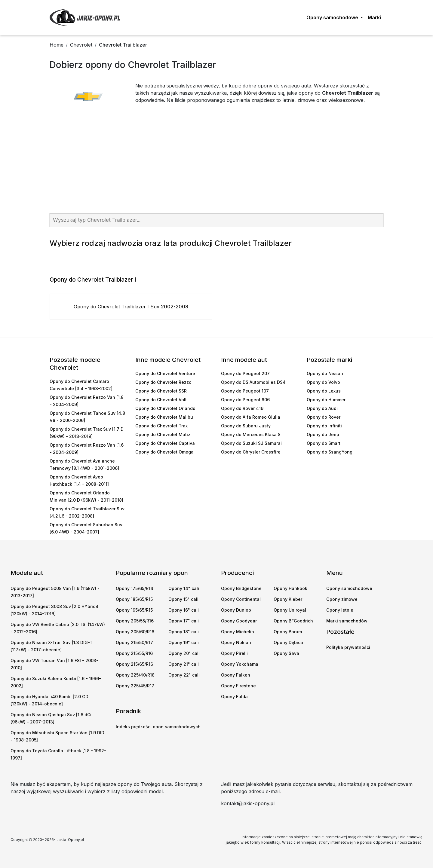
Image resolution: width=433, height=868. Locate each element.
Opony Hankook (290, 588)
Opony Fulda (234, 697)
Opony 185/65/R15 (134, 599)
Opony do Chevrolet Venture (165, 373)
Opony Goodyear (239, 621)
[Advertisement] (216, 162)
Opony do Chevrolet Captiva (165, 443)
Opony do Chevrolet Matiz (163, 434)
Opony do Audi (322, 408)
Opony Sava (286, 653)
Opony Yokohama (240, 664)
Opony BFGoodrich (293, 621)
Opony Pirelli (234, 653)
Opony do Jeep (323, 434)
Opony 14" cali (184, 588)
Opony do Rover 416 (242, 408)
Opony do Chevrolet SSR (161, 391)
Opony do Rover (324, 417)
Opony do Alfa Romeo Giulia (251, 417)
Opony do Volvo (323, 382)
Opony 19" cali (184, 642)
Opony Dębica (288, 642)
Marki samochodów (347, 621)
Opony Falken (236, 675)
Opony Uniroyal (290, 610)
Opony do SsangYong (330, 452)
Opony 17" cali (184, 621)
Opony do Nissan (325, 373)
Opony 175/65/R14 (135, 588)
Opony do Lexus (324, 391)
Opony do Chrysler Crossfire (251, 452)
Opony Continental (241, 599)
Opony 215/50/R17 (134, 642)
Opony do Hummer (326, 400)
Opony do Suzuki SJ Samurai (251, 443)
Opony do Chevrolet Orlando (165, 408)
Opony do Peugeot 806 (245, 400)
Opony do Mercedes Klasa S (251, 434)
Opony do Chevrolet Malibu (164, 417)
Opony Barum (288, 632)
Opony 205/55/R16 (135, 621)
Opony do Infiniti (324, 426)
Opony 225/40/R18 (135, 675)
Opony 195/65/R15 (134, 610)
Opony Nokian (236, 642)
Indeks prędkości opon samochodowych (158, 727)
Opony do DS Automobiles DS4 (253, 382)
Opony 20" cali (184, 653)
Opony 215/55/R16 (134, 653)
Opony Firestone (238, 686)
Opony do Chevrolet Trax (161, 426)
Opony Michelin (238, 632)
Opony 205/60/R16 (135, 632)
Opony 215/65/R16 (134, 664)
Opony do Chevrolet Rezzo (163, 382)
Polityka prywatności (348, 647)
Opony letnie (340, 610)
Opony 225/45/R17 (135, 686)
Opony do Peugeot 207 (245, 373)
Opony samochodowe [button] (333, 17)
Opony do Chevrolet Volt (161, 400)
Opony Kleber (288, 599)
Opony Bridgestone (241, 588)
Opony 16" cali (184, 610)
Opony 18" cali (184, 632)
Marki (374, 17)
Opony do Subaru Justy (246, 426)
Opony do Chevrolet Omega (164, 452)
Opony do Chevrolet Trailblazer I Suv (131, 307)
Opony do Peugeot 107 (245, 391)
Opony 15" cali (183, 599)
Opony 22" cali (184, 675)
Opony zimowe (342, 599)
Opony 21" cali (184, 664)
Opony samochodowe (349, 588)
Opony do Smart (324, 443)
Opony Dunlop (236, 610)
